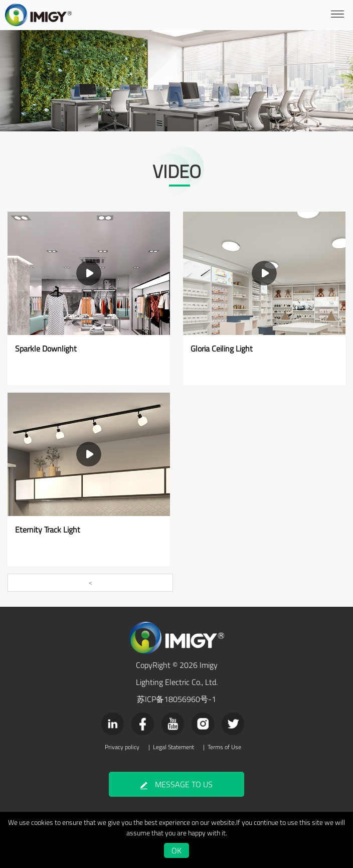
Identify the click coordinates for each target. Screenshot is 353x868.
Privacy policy (122, 747)
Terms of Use (224, 747)
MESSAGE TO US (176, 784)
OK (176, 850)
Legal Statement (173, 747)
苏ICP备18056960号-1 (176, 699)
